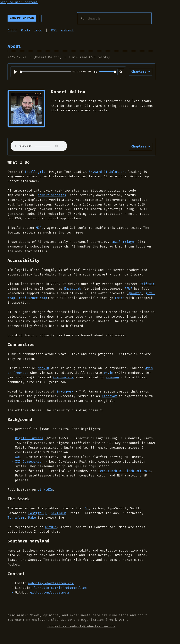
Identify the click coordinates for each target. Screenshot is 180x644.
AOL (18, 457)
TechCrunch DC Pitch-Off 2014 (125, 471)
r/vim (108, 373)
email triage (123, 242)
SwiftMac (147, 284)
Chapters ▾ (140, 72)
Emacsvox (109, 396)
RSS (54, 30)
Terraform (16, 518)
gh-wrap (135, 293)
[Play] (16, 72)
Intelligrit (35, 172)
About (12, 30)
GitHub (51, 527)
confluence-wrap (33, 298)
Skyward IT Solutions (108, 172)
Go (87, 508)
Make (32, 518)
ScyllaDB (58, 513)
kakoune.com (63, 377)
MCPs (40, 228)
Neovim (43, 368)
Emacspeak (73, 289)
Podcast (67, 30)
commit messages (52, 195)
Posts (26, 30)
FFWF (128, 289)
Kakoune (112, 377)
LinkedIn (45, 490)
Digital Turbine (29, 438)
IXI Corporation (29, 462)
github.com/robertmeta (50, 592)
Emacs (120, 298)
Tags (38, 30)
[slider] (45, 72)
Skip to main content (19, 2)
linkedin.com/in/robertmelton (60, 588)
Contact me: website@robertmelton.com (82, 626)
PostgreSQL (38, 513)
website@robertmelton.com (51, 583)
